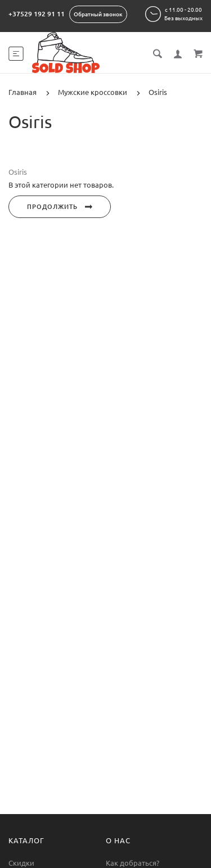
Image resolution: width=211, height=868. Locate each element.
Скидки (21, 863)
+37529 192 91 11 (37, 14)
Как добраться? (133, 863)
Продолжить (60, 207)
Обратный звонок (98, 14)
